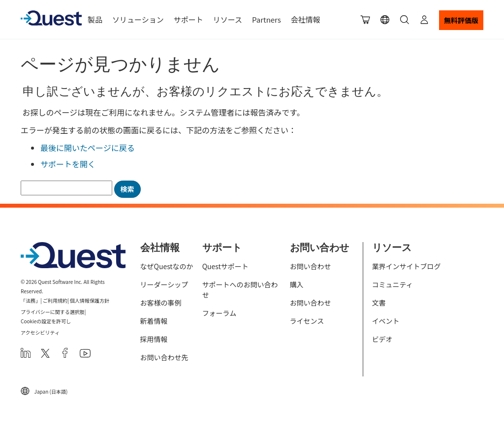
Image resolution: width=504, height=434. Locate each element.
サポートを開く (68, 164)
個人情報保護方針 (90, 300)
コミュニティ (393, 284)
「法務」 (31, 300)
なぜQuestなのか (167, 266)
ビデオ (382, 339)
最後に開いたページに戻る (88, 148)
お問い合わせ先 (164, 357)
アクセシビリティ (40, 332)
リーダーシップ (164, 284)
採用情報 (154, 339)
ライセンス (307, 321)
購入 (297, 284)
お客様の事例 (161, 303)
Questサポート (225, 266)
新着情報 (154, 321)
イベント (386, 321)
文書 (379, 303)
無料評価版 (461, 20)
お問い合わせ (311, 266)
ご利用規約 (55, 300)
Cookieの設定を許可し (46, 321)
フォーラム (220, 313)
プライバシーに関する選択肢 (53, 312)
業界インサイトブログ (407, 266)
